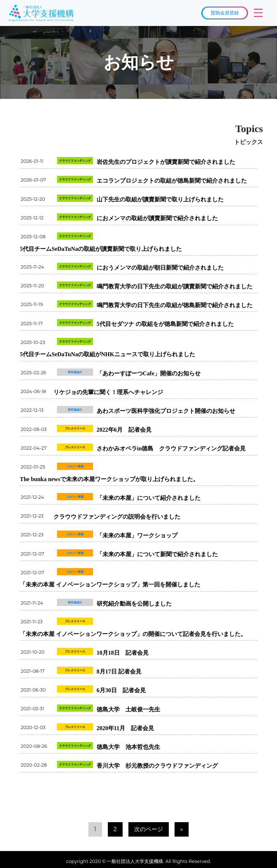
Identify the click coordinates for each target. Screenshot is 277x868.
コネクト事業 (75, 466)
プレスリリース (75, 428)
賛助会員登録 (225, 13)
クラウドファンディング (75, 161)
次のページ (149, 829)
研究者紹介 (75, 372)
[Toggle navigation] (258, 13)
